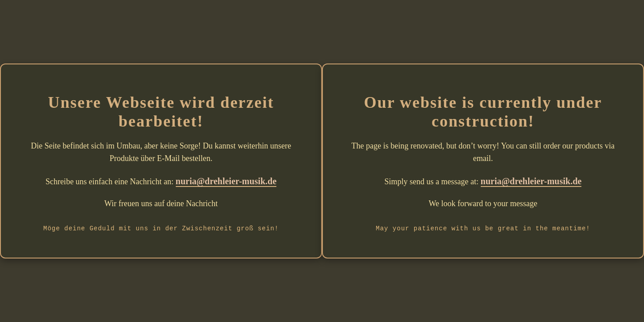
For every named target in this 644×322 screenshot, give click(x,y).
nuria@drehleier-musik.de (226, 181)
